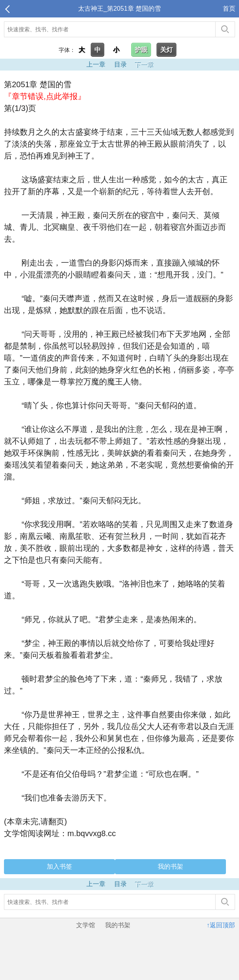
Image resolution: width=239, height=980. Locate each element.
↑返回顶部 (221, 925)
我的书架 (170, 866)
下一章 (144, 64)
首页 (229, 9)
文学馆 (86, 925)
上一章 (96, 64)
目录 (120, 64)
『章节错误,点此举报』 (45, 96)
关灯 (166, 50)
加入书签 (59, 866)
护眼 (141, 50)
